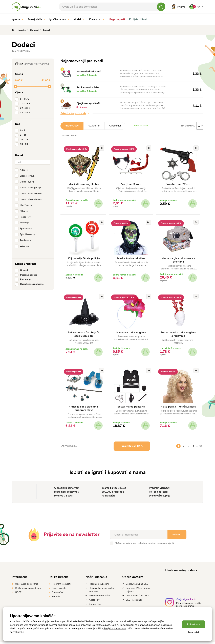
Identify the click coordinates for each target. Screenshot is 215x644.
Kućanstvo (97, 19)
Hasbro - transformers (31, 199)
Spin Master (26, 234)
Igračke (18, 19)
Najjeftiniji (94, 126)
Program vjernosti (61, 586)
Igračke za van (59, 19)
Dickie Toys (25, 182)
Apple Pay (94, 602)
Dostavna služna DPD (137, 597)
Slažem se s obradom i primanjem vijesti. (145, 545)
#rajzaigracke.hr (186, 602)
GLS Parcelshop (134, 602)
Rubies (23, 223)
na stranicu (188, 126)
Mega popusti (117, 19)
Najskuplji (115, 126)
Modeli (79, 19)
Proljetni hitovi (138, 19)
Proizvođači (58, 594)
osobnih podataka (146, 545)
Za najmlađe (36, 19)
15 (201, 448)
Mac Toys (24, 205)
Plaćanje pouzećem (99, 586)
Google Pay (95, 606)
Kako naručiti (59, 590)
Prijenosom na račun (100, 597)
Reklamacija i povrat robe (28, 590)
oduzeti (177, 536)
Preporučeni (72, 126)
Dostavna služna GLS (137, 586)
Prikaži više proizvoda (75, 113)
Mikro (22, 211)
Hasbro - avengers (29, 188)
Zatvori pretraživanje (37, 64)
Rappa (24, 217)
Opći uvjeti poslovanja (27, 586)
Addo (22, 170)
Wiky (23, 246)
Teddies (24, 240)
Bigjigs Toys (26, 176)
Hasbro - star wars (29, 193)
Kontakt (56, 598)
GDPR (18, 594)
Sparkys (24, 229)
